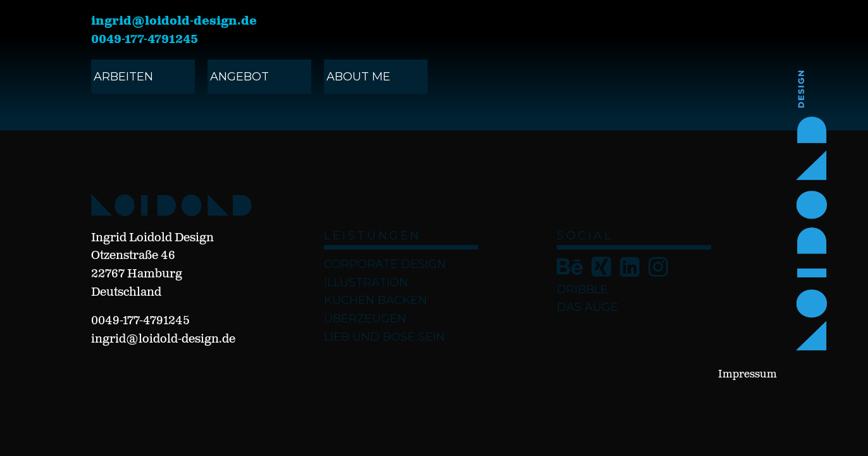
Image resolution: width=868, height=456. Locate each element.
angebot (239, 77)
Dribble (582, 289)
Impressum (747, 375)
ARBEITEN (123, 77)
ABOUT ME (358, 77)
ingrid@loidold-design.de (174, 22)
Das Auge (587, 307)
